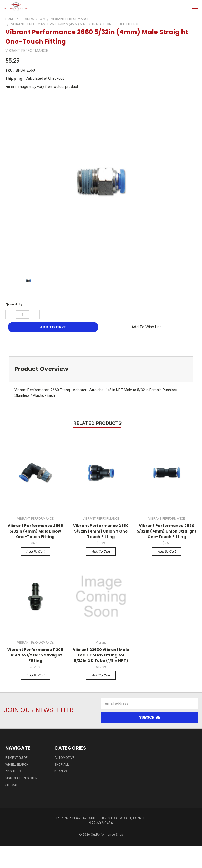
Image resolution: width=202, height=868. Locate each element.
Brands (61, 771)
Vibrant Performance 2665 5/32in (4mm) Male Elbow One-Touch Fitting (35, 531)
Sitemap (12, 785)
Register (30, 778)
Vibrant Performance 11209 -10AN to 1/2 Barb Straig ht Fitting (35, 655)
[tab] (101, 369)
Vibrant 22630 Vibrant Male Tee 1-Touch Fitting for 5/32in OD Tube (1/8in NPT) (101, 655)
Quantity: (14, 304)
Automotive (64, 758)
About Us (13, 771)
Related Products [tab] (97, 423)
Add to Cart (35, 551)
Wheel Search (17, 765)
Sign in (11, 778)
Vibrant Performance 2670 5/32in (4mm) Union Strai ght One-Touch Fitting (167, 531)
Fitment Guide (16, 758)
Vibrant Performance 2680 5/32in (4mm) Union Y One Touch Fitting (101, 531)
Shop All (62, 765)
